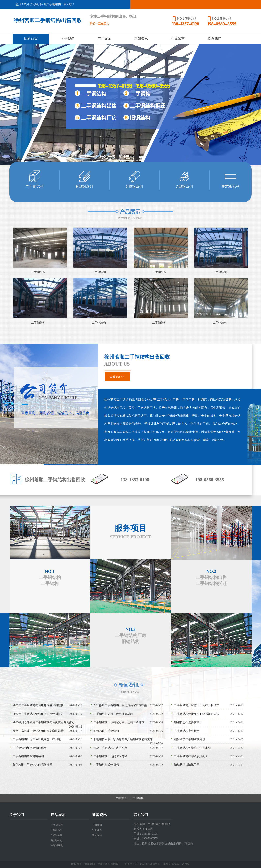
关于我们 (68, 39)
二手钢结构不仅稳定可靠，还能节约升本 (119, 722)
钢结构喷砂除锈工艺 (187, 765)
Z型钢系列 (56, 840)
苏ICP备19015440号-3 (147, 864)
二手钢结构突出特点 (187, 731)
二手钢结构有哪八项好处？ (191, 756)
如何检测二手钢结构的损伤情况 (32, 765)
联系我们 (214, 39)
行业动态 (97, 830)
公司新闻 (97, 825)
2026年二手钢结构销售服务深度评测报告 (38, 705)
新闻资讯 (141, 39)
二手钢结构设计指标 (106, 765)
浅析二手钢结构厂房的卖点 (110, 748)
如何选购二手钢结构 (106, 731)
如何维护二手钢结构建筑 (190, 739)
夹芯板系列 (57, 845)
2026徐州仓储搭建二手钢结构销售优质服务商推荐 (44, 722)
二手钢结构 (38, 272)
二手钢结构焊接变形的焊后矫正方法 (197, 714)
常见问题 (97, 835)
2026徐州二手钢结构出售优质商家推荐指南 (120, 705)
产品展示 (104, 39)
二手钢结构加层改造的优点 (30, 748)
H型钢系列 (57, 830)
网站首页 (31, 39)
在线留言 (178, 39)
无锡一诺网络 (182, 864)
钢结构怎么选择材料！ (188, 722)
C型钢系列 (56, 835)
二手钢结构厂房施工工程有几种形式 (197, 705)
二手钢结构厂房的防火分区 (110, 756)
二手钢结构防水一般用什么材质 (113, 714)
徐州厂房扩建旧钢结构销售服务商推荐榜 (38, 731)
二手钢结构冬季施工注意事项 (192, 748)
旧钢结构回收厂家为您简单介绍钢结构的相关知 (123, 739)
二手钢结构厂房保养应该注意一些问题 (37, 739)
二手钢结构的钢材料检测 (28, 756)
